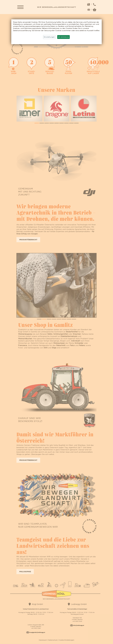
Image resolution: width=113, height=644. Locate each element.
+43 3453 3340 (77, 621)
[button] (37, 123)
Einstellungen (49, 37)
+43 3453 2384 (36, 628)
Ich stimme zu (63, 37)
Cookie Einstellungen (66, 640)
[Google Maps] (30, 604)
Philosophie (25, 572)
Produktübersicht (28, 240)
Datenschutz (53, 640)
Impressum (43, 640)
